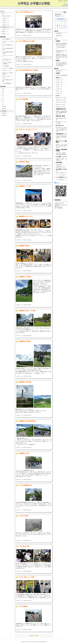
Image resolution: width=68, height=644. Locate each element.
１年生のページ (5, 18)
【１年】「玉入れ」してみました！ (7, 77)
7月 (3, 98)
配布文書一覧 (59, 71)
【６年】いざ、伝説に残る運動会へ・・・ (7, 73)
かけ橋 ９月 (59, 84)
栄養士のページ (5, 34)
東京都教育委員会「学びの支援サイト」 (61, 52)
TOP (3, 14)
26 (59, 28)
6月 (3, 100)
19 (59, 27)
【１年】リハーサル (6, 71)
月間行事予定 (59, 34)
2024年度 (4, 111)
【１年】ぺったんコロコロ (7, 56)
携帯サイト (57, 183)
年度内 (57, 16)
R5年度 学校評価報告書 (61, 75)
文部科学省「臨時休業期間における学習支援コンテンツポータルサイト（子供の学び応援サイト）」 (61, 46)
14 (63, 25)
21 (63, 27)
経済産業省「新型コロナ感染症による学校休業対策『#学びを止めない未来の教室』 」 (62, 56)
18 (58, 27)
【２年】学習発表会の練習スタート (7, 49)
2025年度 (4, 109)
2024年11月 (61, 19)
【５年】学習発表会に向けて (7, 46)
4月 (3, 104)
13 (61, 25)
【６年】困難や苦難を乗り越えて (7, 53)
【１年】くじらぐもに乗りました (7, 42)
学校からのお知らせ (6, 16)
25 (58, 28)
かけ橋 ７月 (59, 87)
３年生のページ (5, 23)
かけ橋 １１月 (59, 80)
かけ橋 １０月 (59, 82)
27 (61, 28)
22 (65, 27)
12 (59, 25)
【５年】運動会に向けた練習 (7, 80)
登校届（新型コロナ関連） (61, 119)
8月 (3, 95)
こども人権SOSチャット (61, 180)
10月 (3, 91)
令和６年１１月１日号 (61, 98)
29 (65, 28)
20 (61, 27)
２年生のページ (5, 20)
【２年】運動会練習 (6, 83)
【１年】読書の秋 (6, 39)
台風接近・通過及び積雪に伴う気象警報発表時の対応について (61, 113)
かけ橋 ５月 (59, 91)
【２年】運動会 (5, 66)
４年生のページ (5, 25)
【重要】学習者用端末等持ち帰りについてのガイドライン (61, 137)
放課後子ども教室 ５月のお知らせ (61, 160)
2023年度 (4, 113)
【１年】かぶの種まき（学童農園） (7, 63)
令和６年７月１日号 (60, 105)
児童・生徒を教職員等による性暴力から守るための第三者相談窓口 (61, 64)
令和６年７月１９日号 (61, 100)
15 (65, 25)
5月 (3, 102)
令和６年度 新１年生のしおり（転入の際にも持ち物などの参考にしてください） (61, 130)
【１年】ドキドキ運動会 (7, 68)
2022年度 (4, 115)
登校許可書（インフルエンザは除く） (61, 123)
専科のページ (5, 32)
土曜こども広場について (61, 173)
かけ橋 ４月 (59, 93)
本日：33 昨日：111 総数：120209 (65, 5)
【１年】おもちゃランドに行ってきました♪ (7, 60)
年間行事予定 (59, 36)
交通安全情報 (59, 165)
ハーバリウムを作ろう (61, 175)
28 (63, 28)
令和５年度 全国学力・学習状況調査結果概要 (61, 154)
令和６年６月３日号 (60, 107)
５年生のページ (5, 27)
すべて (63, 16)
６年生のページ (5, 29)
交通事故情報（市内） (61, 167)
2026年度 (4, 107)
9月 (3, 93)
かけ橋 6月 (59, 89)
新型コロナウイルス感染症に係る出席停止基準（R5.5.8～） (62, 146)
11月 (3, 89)
